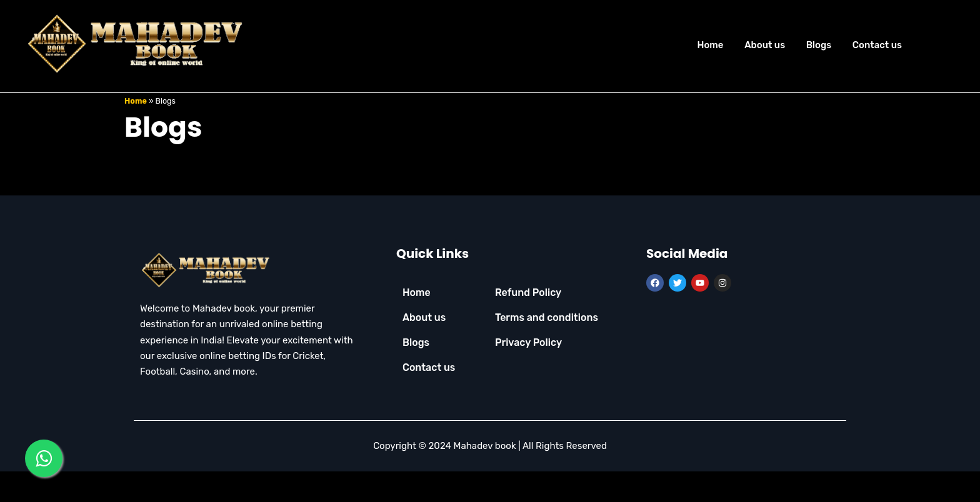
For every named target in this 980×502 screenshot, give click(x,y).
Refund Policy (528, 322)
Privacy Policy (528, 372)
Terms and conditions (547, 347)
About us (765, 45)
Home (710, 45)
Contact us (877, 45)
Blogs (819, 45)
